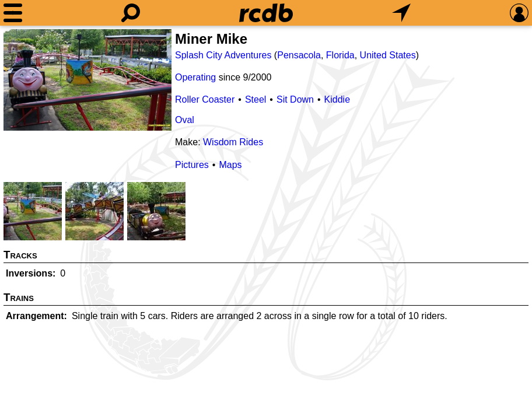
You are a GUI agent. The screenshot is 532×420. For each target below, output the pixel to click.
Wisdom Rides (233, 142)
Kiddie (337, 99)
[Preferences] (519, 13)
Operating (195, 77)
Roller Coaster (205, 99)
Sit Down (295, 99)
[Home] (266, 13)
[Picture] (87, 80)
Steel (256, 99)
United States (388, 55)
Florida (340, 55)
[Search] (131, 13)
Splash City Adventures (223, 55)
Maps (230, 165)
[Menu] (13, 13)
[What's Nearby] (401, 13)
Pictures (192, 165)
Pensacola (299, 55)
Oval (185, 120)
